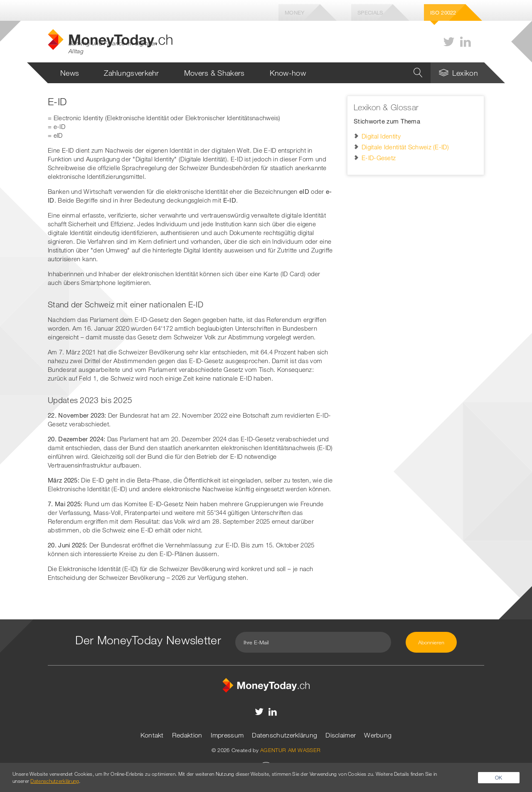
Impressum (227, 735)
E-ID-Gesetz (379, 158)
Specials (370, 12)
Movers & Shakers (214, 73)
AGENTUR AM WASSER (290, 750)
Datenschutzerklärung (284, 735)
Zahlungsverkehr (132, 73)
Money (295, 12)
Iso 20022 (443, 12)
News (70, 73)
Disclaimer (341, 735)
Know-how (288, 73)
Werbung (378, 735)
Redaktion (187, 735)
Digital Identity (381, 136)
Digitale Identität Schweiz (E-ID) (405, 147)
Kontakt (152, 735)
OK (499, 777)
